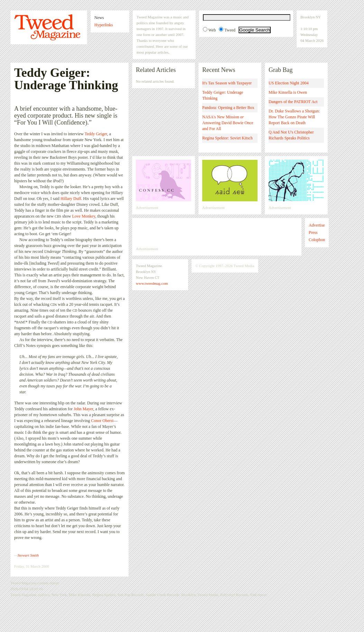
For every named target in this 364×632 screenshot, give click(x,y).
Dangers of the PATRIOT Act (293, 102)
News (99, 18)
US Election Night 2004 (289, 83)
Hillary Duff (71, 199)
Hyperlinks (104, 25)
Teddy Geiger (96, 134)
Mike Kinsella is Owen (288, 92)
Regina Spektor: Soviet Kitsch (227, 138)
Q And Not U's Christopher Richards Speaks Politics (291, 135)
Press (313, 232)
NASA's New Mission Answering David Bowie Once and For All (228, 123)
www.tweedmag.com (152, 283)
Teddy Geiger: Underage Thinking (223, 95)
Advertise (317, 225)
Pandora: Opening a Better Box (228, 108)
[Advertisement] (217, 232)
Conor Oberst (102, 421)
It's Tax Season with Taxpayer (227, 83)
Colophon (317, 240)
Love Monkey (84, 216)
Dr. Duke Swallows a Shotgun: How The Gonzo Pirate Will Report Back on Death (294, 117)
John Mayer (83, 409)
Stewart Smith (28, 555)
